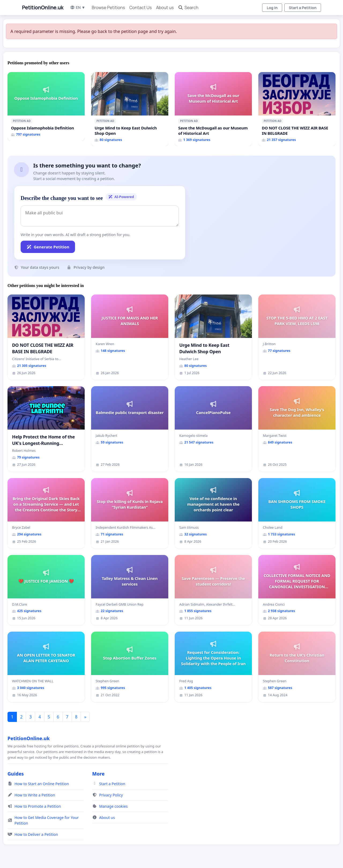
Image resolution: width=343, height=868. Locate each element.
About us (165, 8)
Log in (272, 8)
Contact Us (140, 8)
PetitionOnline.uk (43, 8)
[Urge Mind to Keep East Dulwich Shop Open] (130, 109)
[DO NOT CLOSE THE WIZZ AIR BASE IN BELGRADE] (297, 109)
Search (188, 8)
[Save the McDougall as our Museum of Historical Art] (213, 109)
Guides (16, 774)
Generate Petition (48, 247)
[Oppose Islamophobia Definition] (46, 106)
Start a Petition (303, 8)
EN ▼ (78, 7)
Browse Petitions (108, 8)
